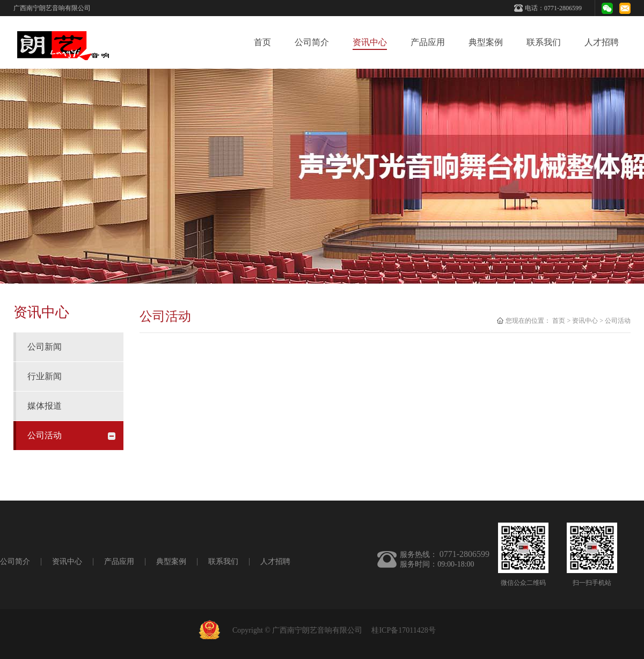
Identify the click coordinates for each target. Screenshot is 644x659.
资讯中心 (585, 321)
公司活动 (618, 321)
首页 (262, 42)
